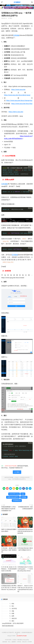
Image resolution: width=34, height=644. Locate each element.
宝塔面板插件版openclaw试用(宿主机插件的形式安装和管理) (25, 531)
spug (23, 494)
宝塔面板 (16, 35)
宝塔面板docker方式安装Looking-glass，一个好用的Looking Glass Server (25, 569)
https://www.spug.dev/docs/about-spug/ (17, 95)
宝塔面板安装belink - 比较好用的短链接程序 (25, 508)
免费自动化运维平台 (13, 497)
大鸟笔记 (17, 2)
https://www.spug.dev (18, 90)
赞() (10, 18)
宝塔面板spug (17, 500)
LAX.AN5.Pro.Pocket (22, 636)
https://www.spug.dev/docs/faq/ (22, 104)
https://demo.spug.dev (16, 112)
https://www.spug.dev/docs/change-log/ (19, 101)
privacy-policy (26, 640)
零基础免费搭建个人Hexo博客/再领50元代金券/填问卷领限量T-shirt (9, 509)
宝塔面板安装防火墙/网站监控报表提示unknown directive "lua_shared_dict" (9, 588)
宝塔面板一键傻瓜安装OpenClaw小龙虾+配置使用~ (9, 550)
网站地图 (20, 640)
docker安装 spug (14, 494)
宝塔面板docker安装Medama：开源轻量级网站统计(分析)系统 (9, 569)
